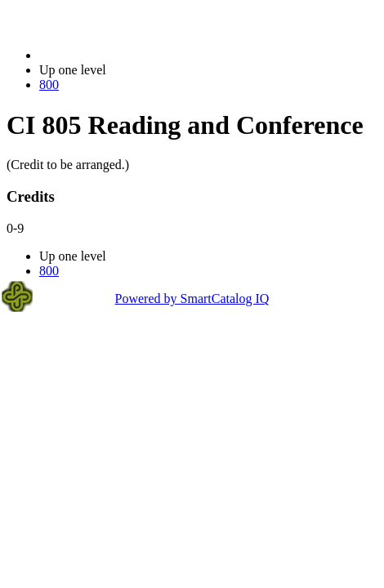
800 (49, 85)
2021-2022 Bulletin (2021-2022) (125, 55)
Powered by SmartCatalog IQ (192, 298)
